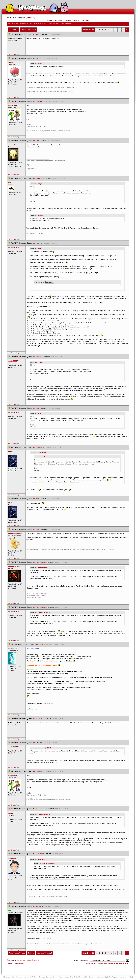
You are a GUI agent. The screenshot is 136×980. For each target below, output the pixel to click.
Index (31, 953)
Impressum (124, 977)
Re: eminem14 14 (39, 179)
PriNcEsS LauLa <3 (44, 567)
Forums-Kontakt (91, 963)
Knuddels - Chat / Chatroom (106, 963)
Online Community (101, 977)
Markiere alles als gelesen (16, 963)
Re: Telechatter (38, 906)
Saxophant (37, 960)
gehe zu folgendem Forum (81, 961)
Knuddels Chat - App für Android (27, 977)
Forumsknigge (83, 20)
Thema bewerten (29, 30)
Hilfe (75, 20)
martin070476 (42, 453)
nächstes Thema (45, 953)
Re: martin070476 (39, 101)
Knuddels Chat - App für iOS (48, 977)
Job (130, 977)
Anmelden (30, 18)
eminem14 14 (42, 216)
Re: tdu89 (36, 408)
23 (119, 29)
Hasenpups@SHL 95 (44, 748)
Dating (91, 977)
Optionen (13, 30)
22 (116, 29)
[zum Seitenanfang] (13, 54)
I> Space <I (41, 184)
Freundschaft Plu (76, 977)
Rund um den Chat (30, 24)
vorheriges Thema (17, 953)
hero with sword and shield (25, 960)
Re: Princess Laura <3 (40, 562)
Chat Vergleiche (113, 977)
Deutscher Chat (9, 977)
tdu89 (40, 413)
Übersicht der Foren (55, 20)
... (112, 29)
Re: (35, 58)
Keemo (40, 248)
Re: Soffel (36, 34)
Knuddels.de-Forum (15, 24)
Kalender (68, 20)
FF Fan (40, 63)
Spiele (86, 977)
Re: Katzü (39, 644)
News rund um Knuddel (46, 24)
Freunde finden (64, 977)
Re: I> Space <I (38, 357)
